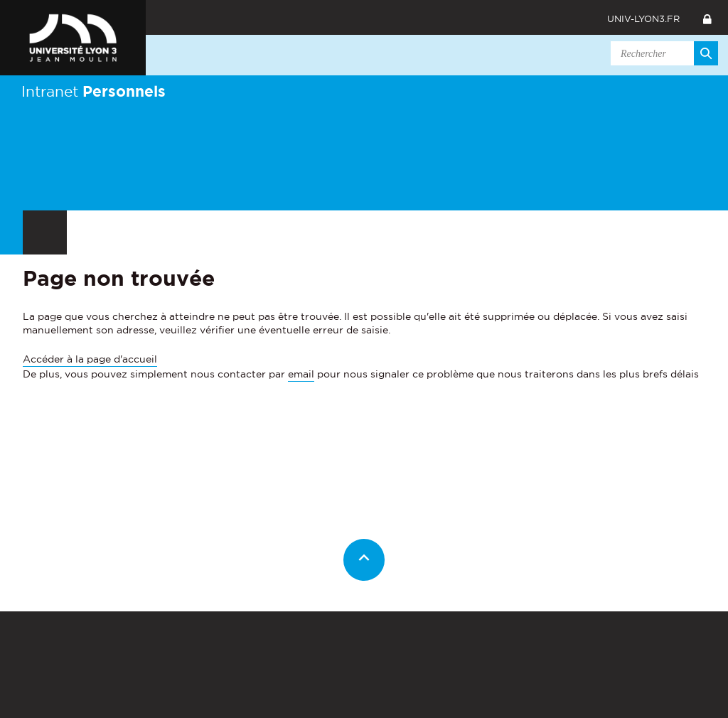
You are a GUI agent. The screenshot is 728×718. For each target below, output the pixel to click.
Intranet (93, 91)
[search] (662, 53)
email (301, 374)
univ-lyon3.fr (643, 18)
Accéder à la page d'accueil (90, 359)
